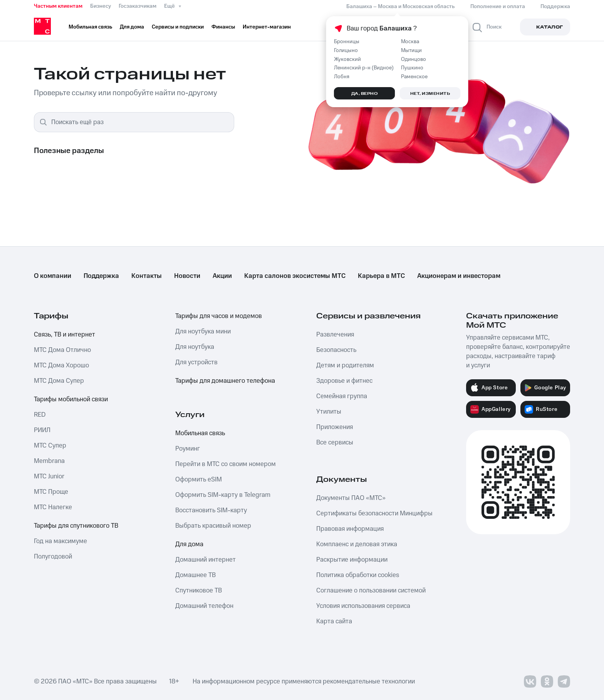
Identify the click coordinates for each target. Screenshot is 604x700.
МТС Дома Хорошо (61, 365)
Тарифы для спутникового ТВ (76, 526)
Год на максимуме (60, 541)
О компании (53, 276)
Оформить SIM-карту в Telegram (223, 495)
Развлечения (335, 335)
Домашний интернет (206, 560)
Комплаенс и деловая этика (357, 544)
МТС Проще (51, 492)
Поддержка (101, 276)
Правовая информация (350, 529)
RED (40, 415)
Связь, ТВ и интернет (65, 335)
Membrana (49, 461)
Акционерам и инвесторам (459, 276)
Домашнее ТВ (195, 575)
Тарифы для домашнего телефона (225, 381)
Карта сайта (334, 621)
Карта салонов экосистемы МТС (295, 276)
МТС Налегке (53, 507)
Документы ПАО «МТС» (351, 498)
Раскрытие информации (352, 560)
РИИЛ (42, 430)
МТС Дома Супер (59, 381)
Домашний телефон (204, 606)
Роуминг (188, 449)
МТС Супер (50, 446)
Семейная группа (342, 396)
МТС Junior (49, 476)
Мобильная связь (200, 433)
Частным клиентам (58, 6)
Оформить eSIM (199, 480)
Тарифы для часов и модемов (219, 316)
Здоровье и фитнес (344, 381)
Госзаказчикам (138, 6)
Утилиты (329, 412)
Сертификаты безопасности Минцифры (374, 513)
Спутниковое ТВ (199, 591)
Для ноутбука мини (203, 331)
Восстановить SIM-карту (211, 510)
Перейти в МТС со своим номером (226, 464)
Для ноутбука (195, 347)
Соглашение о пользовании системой (371, 591)
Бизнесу (101, 6)
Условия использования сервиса (363, 606)
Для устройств (196, 362)
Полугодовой (53, 557)
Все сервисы (335, 443)
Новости (187, 276)
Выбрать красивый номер (213, 526)
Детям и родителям (345, 365)
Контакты (147, 276)
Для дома (189, 544)
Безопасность (336, 350)
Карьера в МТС (381, 276)
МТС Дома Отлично (62, 350)
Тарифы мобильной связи (71, 399)
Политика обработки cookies (358, 575)
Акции (222, 276)
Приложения (335, 427)
